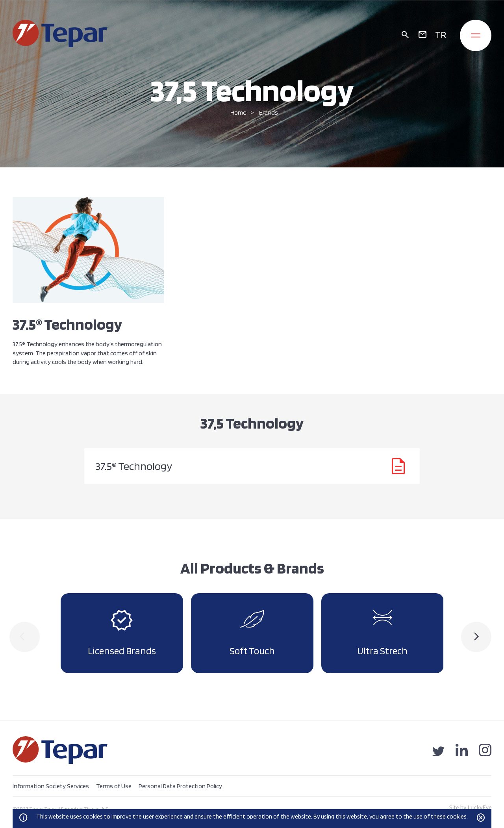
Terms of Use (114, 786)
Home (238, 112)
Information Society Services (51, 786)
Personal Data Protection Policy (180, 786)
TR (441, 34)
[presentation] (25, 637)
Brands (269, 112)
